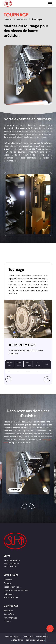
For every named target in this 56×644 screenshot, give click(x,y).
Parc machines (10, 618)
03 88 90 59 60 (10, 567)
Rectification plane (12, 587)
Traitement (8, 594)
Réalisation (35, 640)
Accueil (8, 20)
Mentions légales (13, 637)
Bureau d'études (11, 598)
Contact (7, 622)
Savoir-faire (22, 20)
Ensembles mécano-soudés (16, 591)
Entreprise (8, 611)
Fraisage (7, 583)
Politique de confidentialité (35, 637)
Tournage (8, 580)
